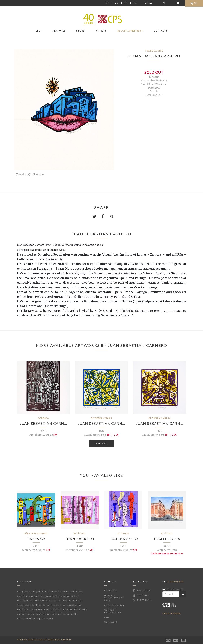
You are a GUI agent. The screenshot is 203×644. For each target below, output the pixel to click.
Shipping (110, 591)
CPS (39, 31)
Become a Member (130, 31)
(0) (194, 3)
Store (80, 31)
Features (59, 31)
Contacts (161, 31)
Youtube (141, 595)
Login (148, 3)
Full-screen (36, 175)
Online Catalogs (169, 605)
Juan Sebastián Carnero (154, 56)
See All (101, 443)
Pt (107, 3)
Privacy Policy (114, 605)
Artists (101, 31)
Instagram (142, 600)
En (117, 3)
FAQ (107, 617)
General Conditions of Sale (114, 598)
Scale (21, 175)
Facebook (142, 591)
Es (126, 3)
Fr (135, 3)
